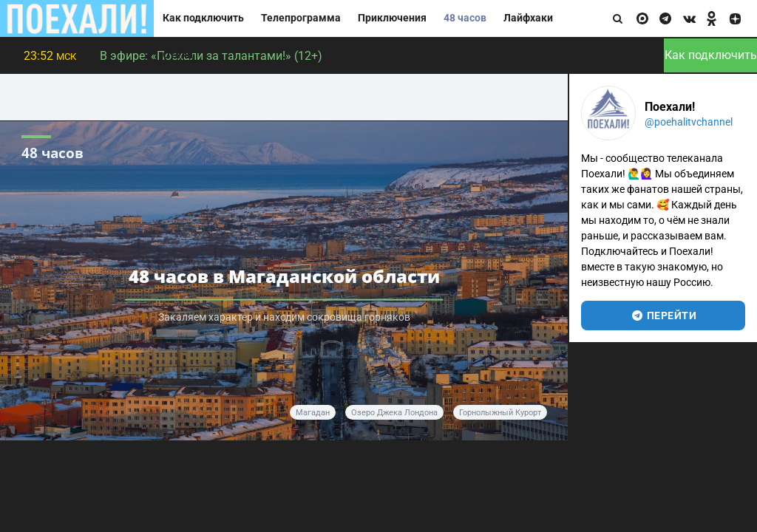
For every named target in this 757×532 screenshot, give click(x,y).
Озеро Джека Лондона (394, 413)
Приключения (392, 18)
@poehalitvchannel (689, 122)
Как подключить (203, 18)
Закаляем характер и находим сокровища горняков (284, 317)
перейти (663, 316)
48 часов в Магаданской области (284, 276)
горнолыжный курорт (500, 413)
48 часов (465, 18)
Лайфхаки (528, 18)
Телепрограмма (301, 18)
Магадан (313, 413)
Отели (178, 55)
